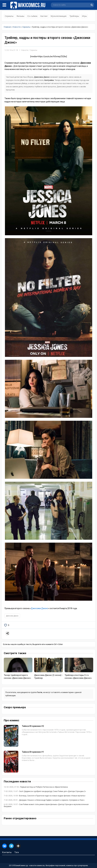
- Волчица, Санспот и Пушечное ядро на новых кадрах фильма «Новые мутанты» (45, 796)
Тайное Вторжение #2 (33, 726)
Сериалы (9, 16)
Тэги (17, 852)
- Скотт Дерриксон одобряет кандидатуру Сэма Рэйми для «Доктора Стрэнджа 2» (45, 791)
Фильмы (20, 16)
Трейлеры (74, 16)
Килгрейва (49, 80)
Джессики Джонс (39, 608)
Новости (25, 50)
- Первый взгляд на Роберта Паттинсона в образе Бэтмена (36, 787)
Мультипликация (59, 16)
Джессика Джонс (42, 77)
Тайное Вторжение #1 (33, 752)
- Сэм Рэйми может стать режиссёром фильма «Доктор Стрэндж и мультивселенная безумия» (46, 805)
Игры (84, 16)
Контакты (7, 852)
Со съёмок (32, 16)
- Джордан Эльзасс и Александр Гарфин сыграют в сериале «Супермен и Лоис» (44, 800)
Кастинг (44, 16)
